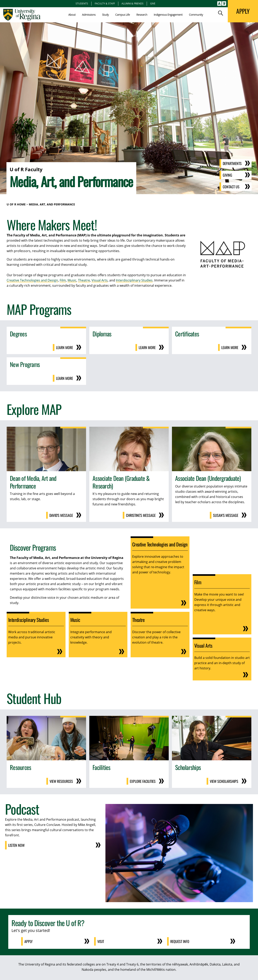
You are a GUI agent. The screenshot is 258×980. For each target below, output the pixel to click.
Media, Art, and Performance (52, 204)
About (72, 15)
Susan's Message (226, 515)
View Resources (61, 781)
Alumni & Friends (133, 3)
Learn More (64, 347)
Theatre (84, 280)
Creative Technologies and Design (32, 280)
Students (82, 3)
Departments (232, 163)
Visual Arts (100, 280)
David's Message (61, 515)
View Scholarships (224, 781)
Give (153, 3)
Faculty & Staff (105, 3)
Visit (101, 941)
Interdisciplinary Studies (134, 280)
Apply (29, 941)
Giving (227, 175)
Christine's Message (141, 515)
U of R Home (16, 204)
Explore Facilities (143, 781)
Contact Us (231, 187)
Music (72, 280)
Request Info (180, 941)
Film (63, 280)
